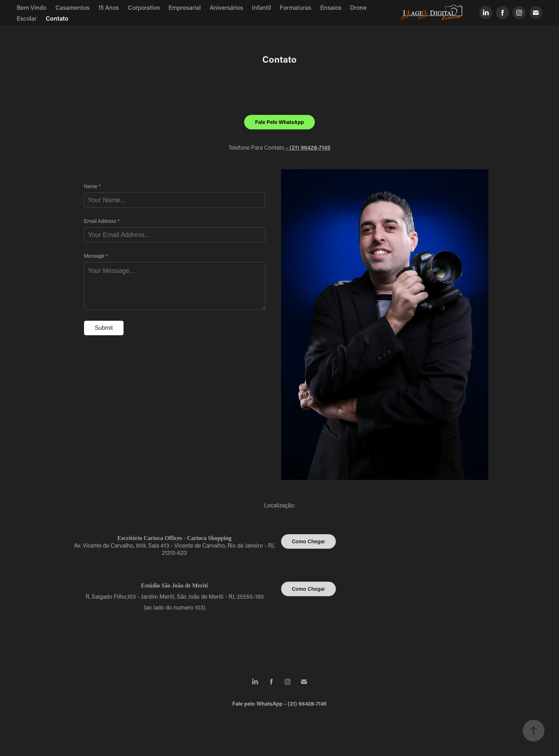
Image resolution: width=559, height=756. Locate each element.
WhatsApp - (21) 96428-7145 (292, 703)
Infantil (261, 7)
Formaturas (295, 7)
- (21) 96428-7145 (307, 147)
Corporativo (144, 7)
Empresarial (185, 7)
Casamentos (72, 7)
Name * (93, 186)
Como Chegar (309, 541)
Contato (57, 18)
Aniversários (226, 7)
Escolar (27, 18)
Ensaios (331, 7)
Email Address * (102, 221)
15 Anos (109, 7)
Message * (96, 256)
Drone (358, 7)
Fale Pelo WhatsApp (279, 122)
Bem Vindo (32, 7)
